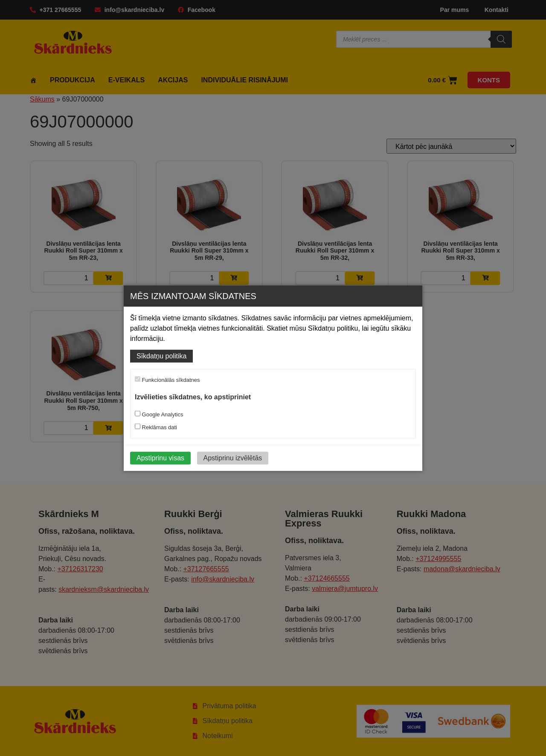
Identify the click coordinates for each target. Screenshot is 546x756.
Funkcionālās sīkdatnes (167, 380)
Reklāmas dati (156, 427)
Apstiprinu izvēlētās (233, 458)
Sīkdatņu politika (161, 356)
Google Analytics (159, 414)
